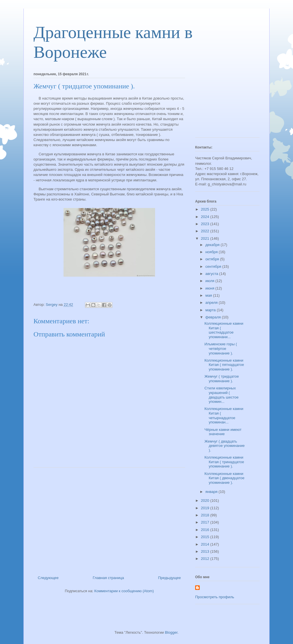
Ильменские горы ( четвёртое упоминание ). (221, 348)
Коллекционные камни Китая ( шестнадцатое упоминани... (224, 330)
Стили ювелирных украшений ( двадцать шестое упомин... (221, 395)
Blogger (171, 632)
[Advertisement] (109, 519)
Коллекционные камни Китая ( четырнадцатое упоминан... (224, 415)
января (212, 492)
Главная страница (108, 578)
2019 (206, 508)
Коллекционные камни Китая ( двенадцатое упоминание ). (224, 478)
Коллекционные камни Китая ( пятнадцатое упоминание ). (224, 365)
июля (210, 281)
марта (211, 310)
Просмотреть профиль (215, 597)
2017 (206, 522)
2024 (206, 217)
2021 (206, 238)
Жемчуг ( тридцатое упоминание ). (221, 379)
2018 (206, 515)
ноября (212, 252)
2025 (206, 209)
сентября (214, 266)
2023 (206, 224)
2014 (206, 544)
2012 (206, 559)
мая (209, 295)
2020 (206, 501)
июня (210, 288)
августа (212, 274)
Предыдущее (169, 578)
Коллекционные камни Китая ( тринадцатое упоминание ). (224, 462)
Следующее (48, 578)
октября (213, 259)
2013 (206, 551)
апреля (212, 303)
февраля (214, 317)
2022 (206, 231)
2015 (206, 537)
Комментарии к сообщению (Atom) (124, 591)
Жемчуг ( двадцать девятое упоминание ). (224, 446)
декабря (213, 245)
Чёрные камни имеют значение (223, 432)
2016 (206, 530)
